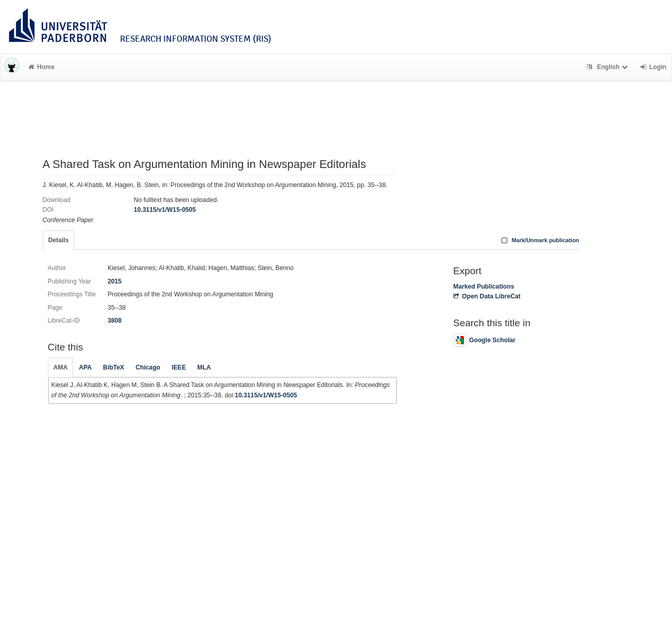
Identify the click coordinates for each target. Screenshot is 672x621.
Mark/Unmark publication (539, 240)
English (608, 67)
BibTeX (114, 367)
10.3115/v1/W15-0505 (165, 210)
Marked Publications (484, 287)
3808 (115, 321)
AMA (61, 367)
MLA (204, 367)
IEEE (179, 367)
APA (85, 367)
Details (59, 240)
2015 (115, 281)
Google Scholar (484, 340)
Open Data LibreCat (487, 296)
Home (41, 67)
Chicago (148, 367)
